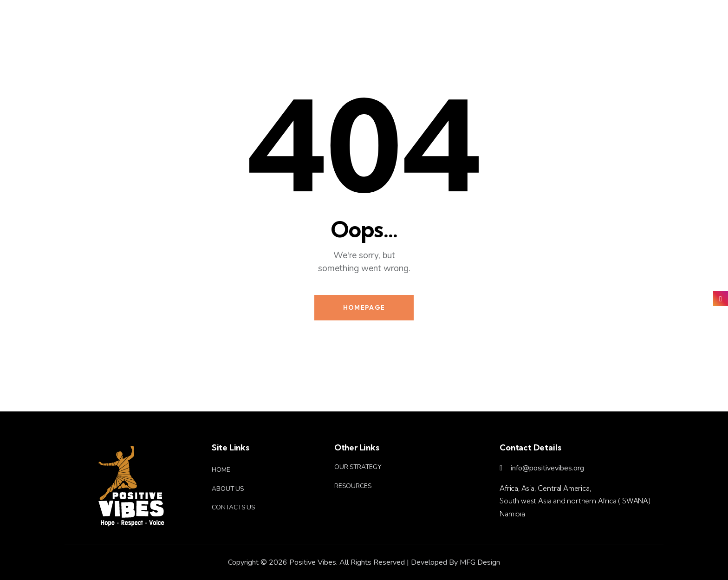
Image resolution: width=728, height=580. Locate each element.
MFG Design (480, 562)
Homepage (364, 307)
